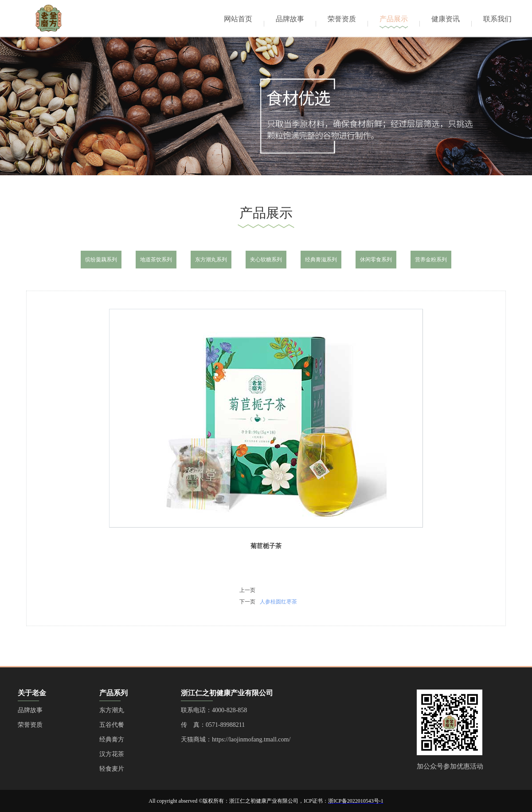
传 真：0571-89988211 (213, 725)
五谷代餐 (112, 725)
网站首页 (238, 19)
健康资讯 (446, 19)
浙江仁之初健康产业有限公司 (227, 693)
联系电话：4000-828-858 (214, 710)
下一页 (247, 602)
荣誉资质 (342, 19)
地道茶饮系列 (156, 260)
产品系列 (113, 693)
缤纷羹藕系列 (101, 260)
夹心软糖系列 (266, 260)
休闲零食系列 (376, 260)
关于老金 (32, 693)
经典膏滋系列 (321, 260)
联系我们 (497, 19)
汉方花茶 (112, 754)
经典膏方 (112, 739)
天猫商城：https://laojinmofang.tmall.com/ (236, 739)
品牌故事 (290, 19)
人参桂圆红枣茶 (278, 602)
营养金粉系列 (431, 260)
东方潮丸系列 (211, 260)
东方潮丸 (112, 710)
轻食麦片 (112, 769)
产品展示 (394, 19)
